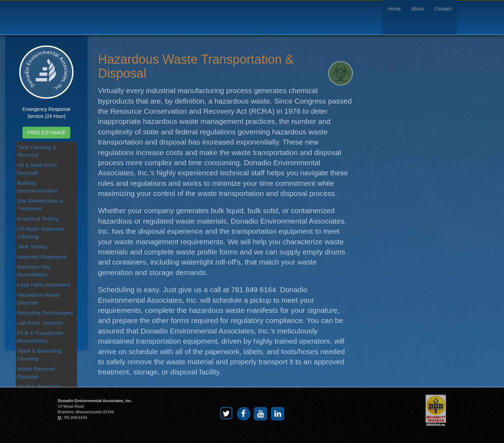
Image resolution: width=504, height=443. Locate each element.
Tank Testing (32, 247)
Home (394, 9)
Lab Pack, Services (40, 323)
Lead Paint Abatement (44, 285)
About (418, 9)
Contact (443, 9)
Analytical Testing (38, 219)
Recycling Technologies (45, 313)
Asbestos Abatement (42, 257)
